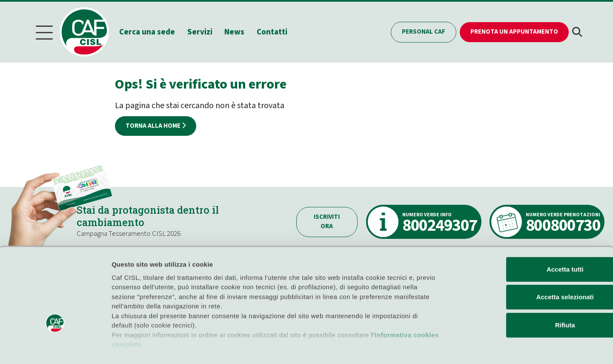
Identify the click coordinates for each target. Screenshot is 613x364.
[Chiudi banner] (600, 225)
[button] (577, 32)
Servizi (202, 32)
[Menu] (44, 32)
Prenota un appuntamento (514, 31)
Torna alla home (156, 125)
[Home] (90, 32)
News (237, 32)
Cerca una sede (150, 32)
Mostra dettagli (448, 347)
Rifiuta (520, 290)
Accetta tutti (520, 234)
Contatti (275, 32)
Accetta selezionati (520, 262)
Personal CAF (424, 31)
